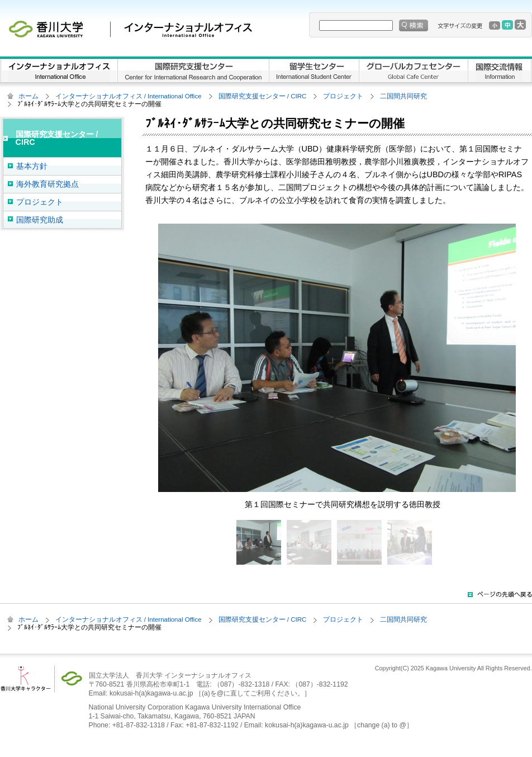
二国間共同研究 (403, 96)
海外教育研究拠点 (47, 184)
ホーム (28, 96)
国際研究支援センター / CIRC (263, 96)
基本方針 (32, 166)
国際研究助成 (40, 220)
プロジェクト (343, 96)
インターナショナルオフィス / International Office (129, 96)
